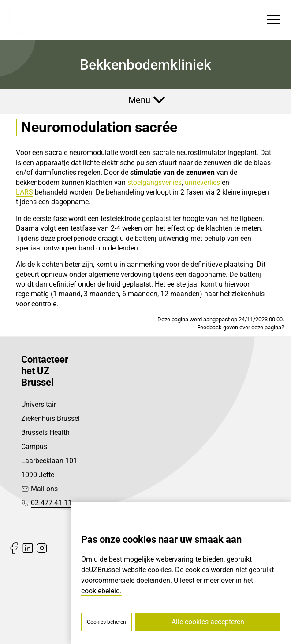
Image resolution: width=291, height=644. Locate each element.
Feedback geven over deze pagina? (241, 327)
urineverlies (202, 182)
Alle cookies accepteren (208, 622)
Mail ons (44, 489)
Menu (139, 100)
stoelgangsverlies (155, 182)
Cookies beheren (106, 622)
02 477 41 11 (51, 503)
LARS (24, 192)
